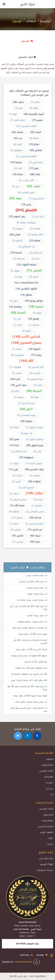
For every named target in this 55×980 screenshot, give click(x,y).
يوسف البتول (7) (34, 427)
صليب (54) (34, 186)
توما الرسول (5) (35, 379)
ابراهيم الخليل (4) (35, 439)
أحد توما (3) (26, 433)
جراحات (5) (18, 475)
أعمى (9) (16, 481)
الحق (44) (26, 409)
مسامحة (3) (19, 259)
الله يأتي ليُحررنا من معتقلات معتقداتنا (29, 674)
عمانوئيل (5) (17, 150)
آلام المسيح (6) (36, 367)
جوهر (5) (37, 313)
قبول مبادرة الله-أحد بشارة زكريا (33, 634)
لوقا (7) (13, 114)
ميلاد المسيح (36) (34, 469)
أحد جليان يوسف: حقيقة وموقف (32, 622)
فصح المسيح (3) (26, 403)
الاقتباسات (48, 777)
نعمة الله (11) (17, 505)
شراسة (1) (34, 325)
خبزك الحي (27, 4)
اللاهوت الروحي (46, 832)
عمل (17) (34, 168)
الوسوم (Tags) (47, 864)
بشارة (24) (17, 132)
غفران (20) (15, 234)
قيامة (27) (35, 241)
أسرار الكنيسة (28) (34, 114)
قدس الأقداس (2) (35, 512)
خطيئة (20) (26, 421)
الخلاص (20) (36, 150)
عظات (50, 838)
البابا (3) (18, 168)
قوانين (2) (35, 229)
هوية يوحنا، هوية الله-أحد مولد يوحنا (30, 696)
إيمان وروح (48, 815)
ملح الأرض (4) (36, 253)
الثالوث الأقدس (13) (26, 289)
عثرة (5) (36, 259)
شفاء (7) (17, 349)
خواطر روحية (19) (34, 301)
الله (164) (26, 361)
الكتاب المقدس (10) (26, 126)
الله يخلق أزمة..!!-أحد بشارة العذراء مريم (29, 680)
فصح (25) (14, 439)
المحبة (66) (18, 313)
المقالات (31, 21)
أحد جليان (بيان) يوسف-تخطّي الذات (31, 702)
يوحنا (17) (36, 355)
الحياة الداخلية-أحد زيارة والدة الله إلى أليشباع (30, 642)
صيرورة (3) (18, 229)
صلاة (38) (35, 174)
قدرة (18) (15, 379)
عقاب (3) (38, 385)
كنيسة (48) (34, 391)
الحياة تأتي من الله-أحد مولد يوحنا (31, 649)
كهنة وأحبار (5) (35, 235)
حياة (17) (14, 445)
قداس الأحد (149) (26, 337)
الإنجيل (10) (35, 373)
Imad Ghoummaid (28, 962)
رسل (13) (26, 204)
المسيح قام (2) (26, 488)
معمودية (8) (18, 355)
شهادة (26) (34, 481)
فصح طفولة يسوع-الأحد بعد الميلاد (31, 668)
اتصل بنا (49, 783)
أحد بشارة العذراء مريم (37, 575)
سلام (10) (38, 500)
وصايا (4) (14, 427)
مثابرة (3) (26, 331)
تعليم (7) (14, 524)
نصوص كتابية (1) (34, 463)
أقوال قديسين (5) (34, 524)
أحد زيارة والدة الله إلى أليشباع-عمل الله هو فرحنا (27, 688)
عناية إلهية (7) (18, 120)
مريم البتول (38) (35, 445)
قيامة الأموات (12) (26, 265)
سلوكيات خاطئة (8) (26, 223)
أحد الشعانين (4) (26, 247)
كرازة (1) (14, 463)
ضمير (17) (37, 120)
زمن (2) (17, 319)
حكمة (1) (35, 102)
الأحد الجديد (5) (26, 180)
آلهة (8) (34, 108)
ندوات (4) (14, 494)
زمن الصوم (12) (17, 216)
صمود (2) (19, 397)
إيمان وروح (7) (36, 198)
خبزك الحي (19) (18, 385)
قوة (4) (18, 277)
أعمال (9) (34, 277)
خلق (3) (19, 108)
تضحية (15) (16, 253)
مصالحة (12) (16, 307)
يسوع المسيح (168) (26, 343)
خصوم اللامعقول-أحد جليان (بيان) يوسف (29, 656)
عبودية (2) (35, 475)
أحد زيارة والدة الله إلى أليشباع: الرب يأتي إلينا (28, 608)
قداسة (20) (35, 518)
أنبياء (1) (18, 325)
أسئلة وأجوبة (47, 765)
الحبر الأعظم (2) (19, 451)
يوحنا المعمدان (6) (26, 415)
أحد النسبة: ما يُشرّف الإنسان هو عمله (30, 628)
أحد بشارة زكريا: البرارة (37, 594)
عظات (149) (35, 493)
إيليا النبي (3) (36, 162)
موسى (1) (18, 542)
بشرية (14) (16, 162)
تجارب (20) (18, 102)
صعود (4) (15, 271)
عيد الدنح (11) (35, 530)
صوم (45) (15, 198)
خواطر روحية (48, 821)
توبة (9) (35, 397)
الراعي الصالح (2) (18, 500)
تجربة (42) (35, 536)
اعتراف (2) (17, 373)
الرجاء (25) (36, 132)
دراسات (50, 844)
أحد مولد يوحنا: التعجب (37, 616)
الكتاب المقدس (46, 771)
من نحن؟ (49, 789)
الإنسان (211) (26, 210)
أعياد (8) (18, 144)
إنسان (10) (17, 518)
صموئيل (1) (37, 506)
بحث (51, 794)
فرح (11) (13, 469)
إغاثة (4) (15, 391)
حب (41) (18, 138)
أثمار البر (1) (38, 217)
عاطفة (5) (14, 512)
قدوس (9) (16, 530)
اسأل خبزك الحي (46, 858)
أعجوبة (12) (34, 349)
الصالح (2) (17, 241)
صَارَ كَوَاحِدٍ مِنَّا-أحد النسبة (36, 662)
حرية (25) (35, 542)
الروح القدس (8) (26, 192)
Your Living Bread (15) (26, 283)
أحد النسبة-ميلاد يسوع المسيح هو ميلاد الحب (29, 710)
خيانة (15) (18, 174)
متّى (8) (37, 451)
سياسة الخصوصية (45, 870)
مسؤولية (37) (26, 457)
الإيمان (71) (34, 270)
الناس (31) (18, 536)
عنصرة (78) (36, 307)
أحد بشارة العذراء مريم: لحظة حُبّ (32, 600)
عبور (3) (14, 301)
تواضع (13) (33, 319)
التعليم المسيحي (45, 826)
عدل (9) (16, 186)
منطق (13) (26, 295)
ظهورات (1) (15, 367)
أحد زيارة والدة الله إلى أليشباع (33, 582)
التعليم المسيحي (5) (26, 156)
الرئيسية (45, 21)
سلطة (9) (34, 138)
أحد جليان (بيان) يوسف (37, 588)
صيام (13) (34, 144)
